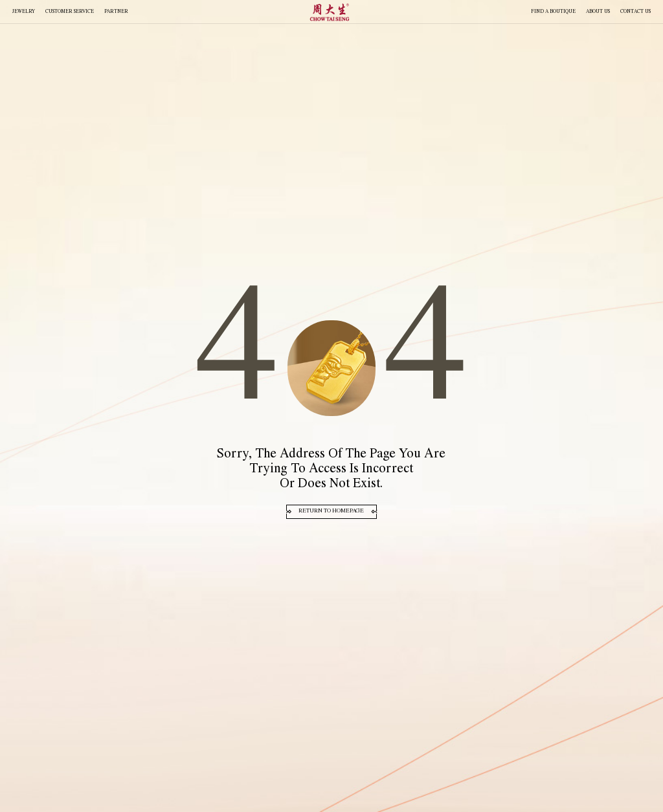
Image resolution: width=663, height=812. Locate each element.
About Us (598, 12)
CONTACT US (635, 12)
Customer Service (70, 12)
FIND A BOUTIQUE (553, 12)
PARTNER (116, 12)
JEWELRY (24, 12)
